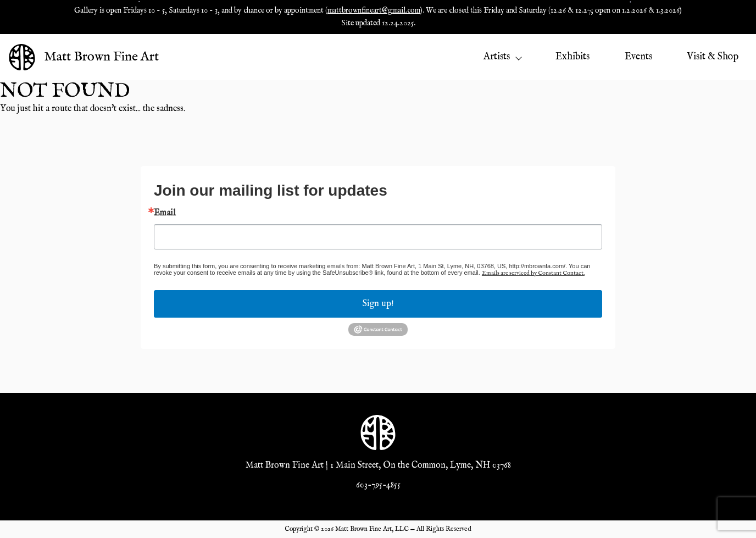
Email (165, 213)
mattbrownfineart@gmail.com (374, 10)
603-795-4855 (378, 485)
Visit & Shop (713, 57)
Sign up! (378, 304)
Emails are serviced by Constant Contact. (533, 273)
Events (638, 57)
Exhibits (572, 57)
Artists (502, 57)
